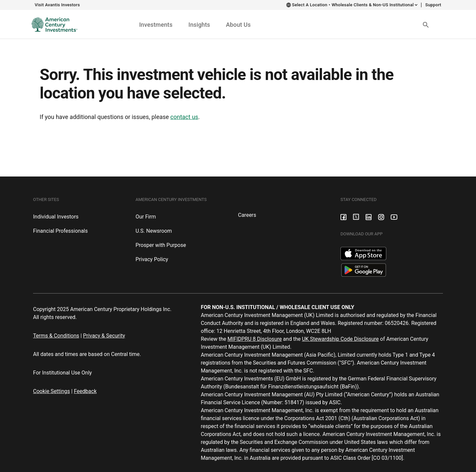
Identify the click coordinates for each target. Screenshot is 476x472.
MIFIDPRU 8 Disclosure (255, 339)
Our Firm (146, 217)
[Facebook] (343, 217)
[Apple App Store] (363, 253)
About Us (238, 25)
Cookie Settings (52, 391)
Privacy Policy (152, 259)
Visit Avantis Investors (57, 5)
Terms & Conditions (56, 336)
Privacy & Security (104, 336)
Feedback (85, 391)
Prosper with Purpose (161, 245)
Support (433, 5)
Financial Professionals (60, 231)
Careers (247, 215)
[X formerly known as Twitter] (356, 217)
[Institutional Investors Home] (52, 24)
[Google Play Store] (364, 270)
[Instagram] (381, 217)
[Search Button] (426, 24)
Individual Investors (56, 217)
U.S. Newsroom (154, 231)
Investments (156, 25)
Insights (199, 25)
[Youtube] (394, 217)
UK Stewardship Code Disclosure (340, 339)
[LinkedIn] (369, 217)
